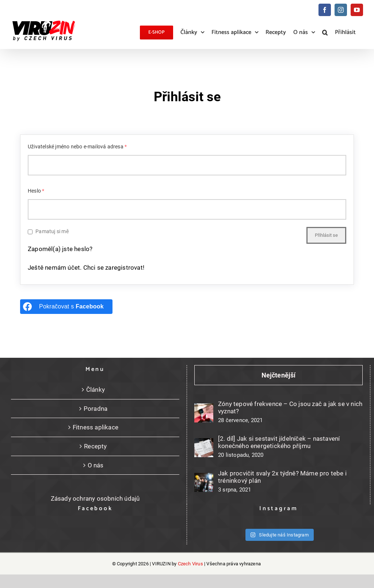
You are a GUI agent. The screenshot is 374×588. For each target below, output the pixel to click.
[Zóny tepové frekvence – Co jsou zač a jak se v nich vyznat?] (204, 413)
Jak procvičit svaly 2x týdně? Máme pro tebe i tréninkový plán (282, 477)
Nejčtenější (278, 375)
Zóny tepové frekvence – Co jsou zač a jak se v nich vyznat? (290, 407)
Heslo (36, 191)
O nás (96, 465)
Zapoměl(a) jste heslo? (60, 249)
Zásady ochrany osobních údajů (95, 498)
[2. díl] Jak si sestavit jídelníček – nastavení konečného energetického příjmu (279, 442)
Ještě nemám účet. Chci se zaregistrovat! (86, 268)
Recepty (95, 446)
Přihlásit (345, 32)
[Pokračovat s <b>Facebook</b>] (66, 307)
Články (96, 390)
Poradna (96, 409)
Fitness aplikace (96, 427)
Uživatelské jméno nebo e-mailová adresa (77, 147)
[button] (325, 33)
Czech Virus (190, 564)
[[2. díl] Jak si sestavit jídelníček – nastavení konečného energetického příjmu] (204, 448)
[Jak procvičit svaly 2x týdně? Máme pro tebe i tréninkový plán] (204, 482)
